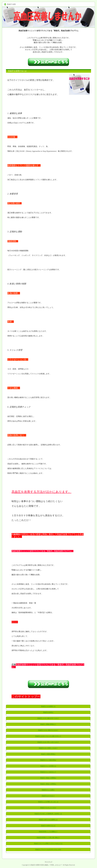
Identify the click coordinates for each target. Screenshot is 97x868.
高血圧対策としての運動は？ (48, 832)
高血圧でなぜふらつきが (48, 808)
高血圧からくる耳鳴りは (48, 766)
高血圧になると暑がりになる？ (48, 730)
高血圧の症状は (48, 712)
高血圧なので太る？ (48, 796)
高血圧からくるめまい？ (48, 772)
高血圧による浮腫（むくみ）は (48, 802)
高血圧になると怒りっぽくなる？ (48, 742)
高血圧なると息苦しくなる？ (48, 748)
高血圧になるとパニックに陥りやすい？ (48, 736)
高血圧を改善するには (48, 826)
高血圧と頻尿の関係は (48, 754)
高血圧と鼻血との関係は (48, 784)
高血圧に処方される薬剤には (48, 820)
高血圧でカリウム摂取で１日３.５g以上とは (48, 843)
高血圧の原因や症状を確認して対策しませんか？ (46, 865)
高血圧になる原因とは (48, 706)
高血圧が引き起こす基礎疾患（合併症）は (48, 814)
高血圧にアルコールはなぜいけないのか (48, 849)
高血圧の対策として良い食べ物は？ (48, 838)
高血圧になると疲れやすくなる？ (48, 718)
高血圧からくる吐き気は (48, 760)
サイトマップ (48, 862)
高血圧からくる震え (48, 790)
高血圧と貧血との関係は (48, 778)
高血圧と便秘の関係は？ (48, 724)
